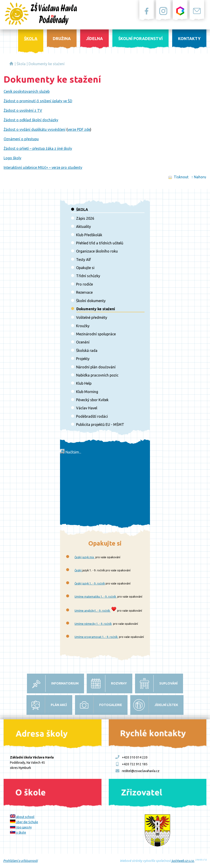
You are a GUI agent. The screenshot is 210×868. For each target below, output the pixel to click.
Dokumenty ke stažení (47, 64)
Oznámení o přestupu (21, 139)
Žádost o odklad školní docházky (31, 120)
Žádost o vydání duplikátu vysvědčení (35, 129)
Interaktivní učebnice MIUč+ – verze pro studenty (43, 167)
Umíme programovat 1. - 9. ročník (96, 637)
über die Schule (24, 822)
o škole (18, 832)
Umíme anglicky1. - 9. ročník (93, 611)
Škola (21, 64)
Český (78, 570)
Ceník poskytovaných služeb (27, 91)
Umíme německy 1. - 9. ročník (93, 624)
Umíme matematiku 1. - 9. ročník (96, 597)
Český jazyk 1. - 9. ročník (90, 583)
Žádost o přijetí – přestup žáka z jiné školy (38, 148)
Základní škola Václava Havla (11, 64)
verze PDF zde (79, 129)
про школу (21, 827)
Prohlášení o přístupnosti (20, 861)
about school (22, 817)
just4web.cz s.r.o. (183, 861)
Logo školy (12, 158)
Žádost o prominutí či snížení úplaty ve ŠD (38, 101)
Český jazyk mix (85, 557)
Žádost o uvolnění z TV (23, 110)
